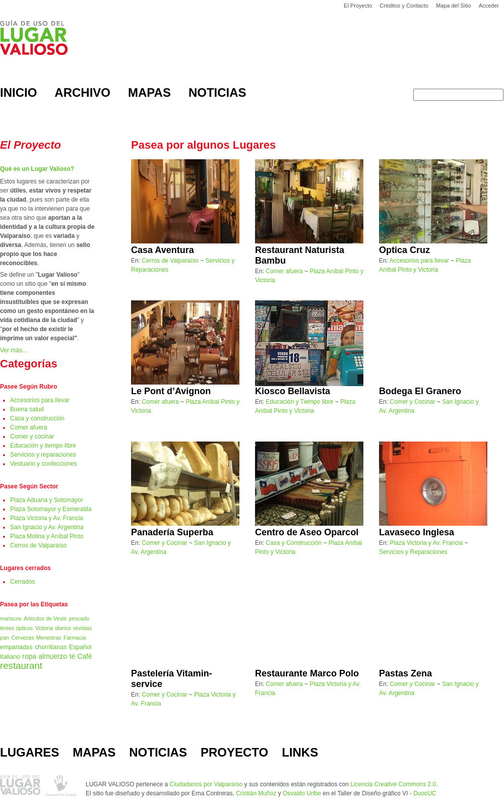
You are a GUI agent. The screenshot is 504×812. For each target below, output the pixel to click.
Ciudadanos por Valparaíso (206, 784)
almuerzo (53, 657)
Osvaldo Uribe (302, 793)
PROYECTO (234, 752)
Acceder (489, 6)
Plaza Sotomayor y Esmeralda (51, 509)
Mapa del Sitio (454, 6)
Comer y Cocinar (412, 402)
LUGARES (29, 752)
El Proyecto (358, 6)
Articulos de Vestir (45, 618)
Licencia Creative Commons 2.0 (393, 784)
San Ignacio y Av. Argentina (47, 527)
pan (5, 638)
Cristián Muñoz (256, 793)
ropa (29, 657)
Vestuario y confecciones (44, 464)
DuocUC (425, 793)
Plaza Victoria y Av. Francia (47, 518)
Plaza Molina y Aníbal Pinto (47, 536)
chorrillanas (51, 647)
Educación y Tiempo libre (299, 402)
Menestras (49, 638)
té (73, 657)
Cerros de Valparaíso (39, 545)
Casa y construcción (37, 418)
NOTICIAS (158, 752)
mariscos (11, 618)
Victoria (44, 628)
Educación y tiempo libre (43, 446)
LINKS (300, 752)
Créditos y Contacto (404, 6)
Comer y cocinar (32, 436)
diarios (63, 628)
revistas (82, 628)
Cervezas (22, 638)
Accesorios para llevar (40, 400)
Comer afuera (28, 427)
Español (80, 647)
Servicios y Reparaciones (413, 552)
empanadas (16, 647)
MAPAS (94, 752)
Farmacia (75, 638)
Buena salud (27, 409)
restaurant (21, 666)
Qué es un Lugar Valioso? (37, 169)
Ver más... (14, 350)
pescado (79, 618)
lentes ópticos (16, 628)
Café (85, 657)
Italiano (10, 657)
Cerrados (22, 582)
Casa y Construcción (294, 543)
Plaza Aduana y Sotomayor (47, 500)
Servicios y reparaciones (43, 455)
